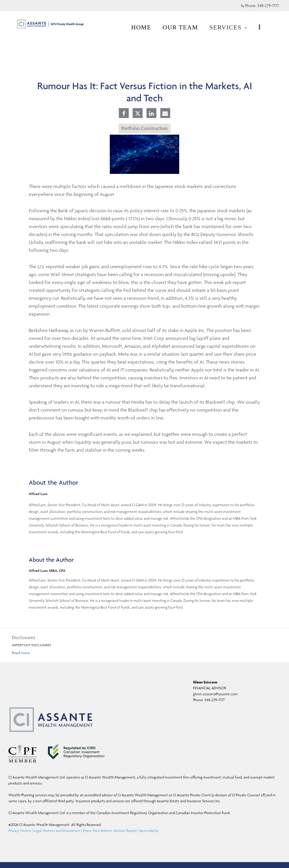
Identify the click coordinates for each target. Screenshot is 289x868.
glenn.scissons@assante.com (215, 694)
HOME (144, 27)
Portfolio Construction (144, 128)
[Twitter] (138, 113)
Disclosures (24, 637)
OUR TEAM (183, 27)
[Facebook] (124, 114)
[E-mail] (165, 114)
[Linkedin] (151, 114)
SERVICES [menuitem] (231, 29)
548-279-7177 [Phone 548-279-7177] (268, 6)
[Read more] (21, 653)
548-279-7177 (215, 700)
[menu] (263, 27)
